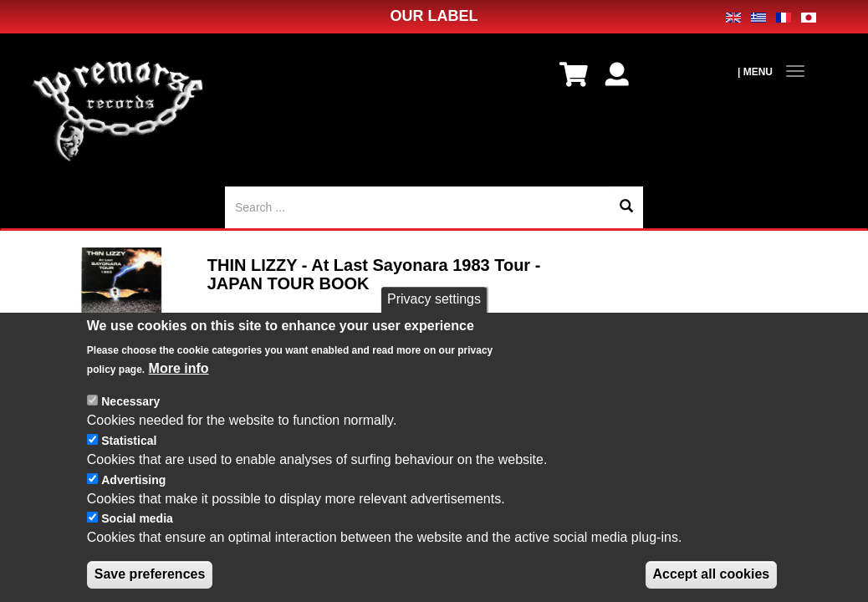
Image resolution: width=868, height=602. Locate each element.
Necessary (130, 406)
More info (179, 372)
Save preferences (150, 577)
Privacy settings (434, 303)
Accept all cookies (712, 577)
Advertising (133, 483)
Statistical (129, 444)
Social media (137, 523)
